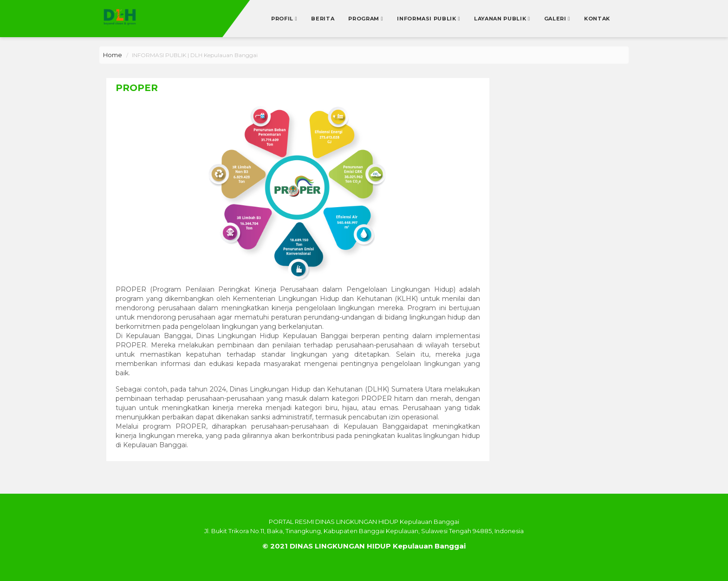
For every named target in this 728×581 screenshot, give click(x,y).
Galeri (556, 19)
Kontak (597, 19)
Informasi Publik (427, 19)
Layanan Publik (501, 19)
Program (364, 19)
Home (113, 55)
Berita (323, 19)
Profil (283, 19)
